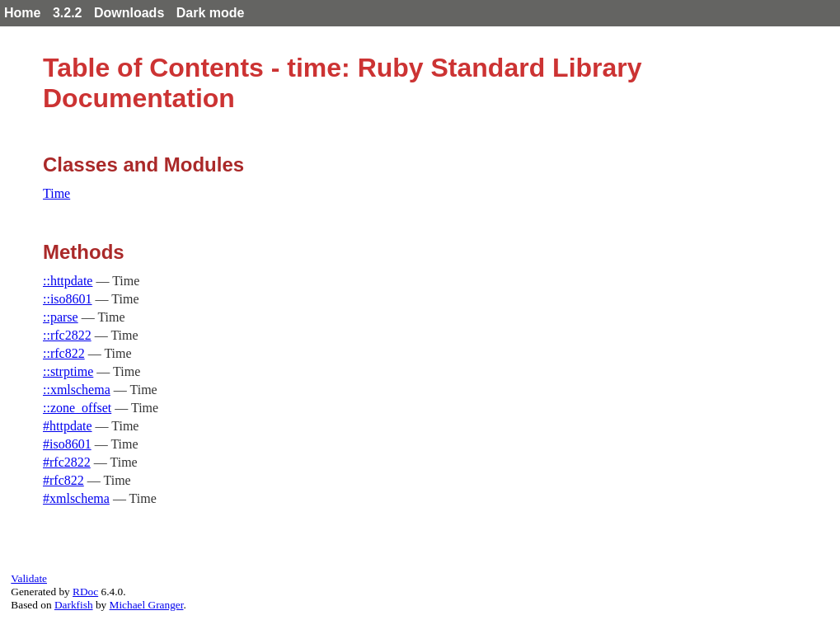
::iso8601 (68, 299)
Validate (29, 578)
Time (56, 193)
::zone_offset (77, 408)
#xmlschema (76, 498)
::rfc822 (64, 353)
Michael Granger (147, 605)
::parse (61, 317)
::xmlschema (77, 390)
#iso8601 (67, 444)
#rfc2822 (67, 462)
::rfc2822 (67, 335)
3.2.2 (68, 13)
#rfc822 (63, 480)
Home (22, 13)
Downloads (129, 13)
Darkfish (74, 605)
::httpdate (68, 281)
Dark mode (211, 13)
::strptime (68, 371)
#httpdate (68, 426)
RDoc (85, 592)
